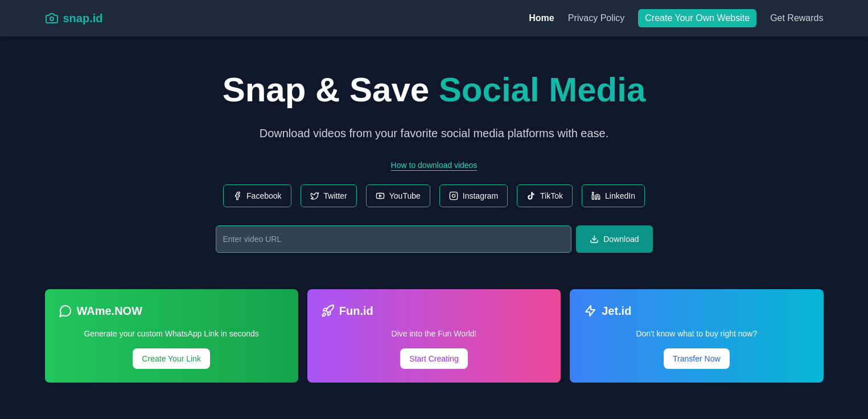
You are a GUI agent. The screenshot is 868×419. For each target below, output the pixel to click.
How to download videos (434, 165)
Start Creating (434, 359)
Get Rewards (797, 18)
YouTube (398, 196)
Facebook (257, 196)
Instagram (474, 196)
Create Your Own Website (697, 18)
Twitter (329, 196)
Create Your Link (171, 359)
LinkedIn (613, 196)
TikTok (545, 196)
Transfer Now (697, 359)
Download (614, 239)
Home (541, 18)
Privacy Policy (597, 18)
